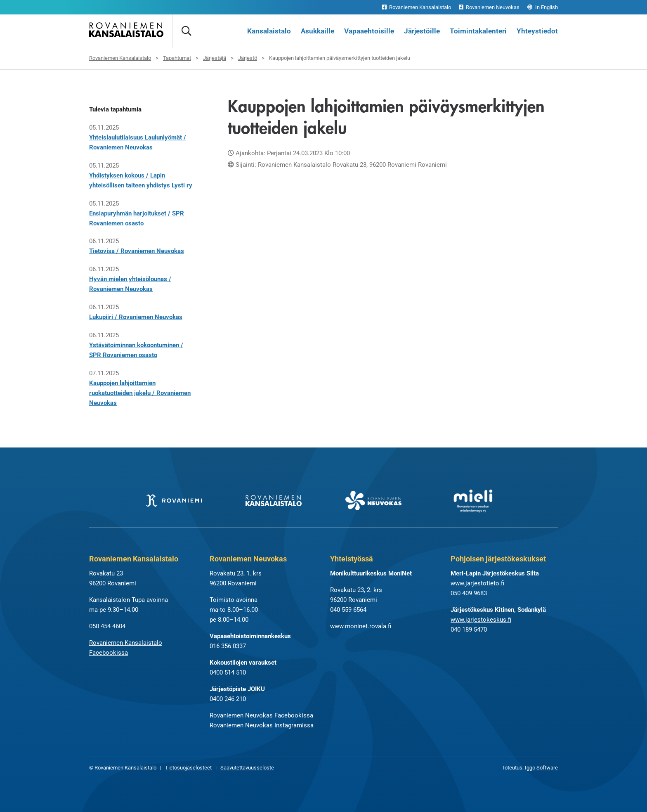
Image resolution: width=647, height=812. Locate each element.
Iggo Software (541, 768)
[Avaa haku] (186, 31)
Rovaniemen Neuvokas (489, 7)
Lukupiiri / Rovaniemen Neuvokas (136, 317)
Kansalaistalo (269, 31)
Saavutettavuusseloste (247, 768)
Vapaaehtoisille (369, 31)
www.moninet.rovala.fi (361, 627)
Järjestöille (422, 31)
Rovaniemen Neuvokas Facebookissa (261, 716)
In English (543, 7)
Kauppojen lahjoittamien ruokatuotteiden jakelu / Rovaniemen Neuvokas (140, 393)
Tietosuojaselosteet (188, 768)
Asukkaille (318, 31)
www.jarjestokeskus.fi (481, 620)
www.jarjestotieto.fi (477, 584)
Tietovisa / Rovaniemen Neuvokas (137, 251)
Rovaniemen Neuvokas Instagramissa (262, 726)
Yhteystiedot (537, 31)
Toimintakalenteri (478, 31)
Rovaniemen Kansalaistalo (417, 7)
